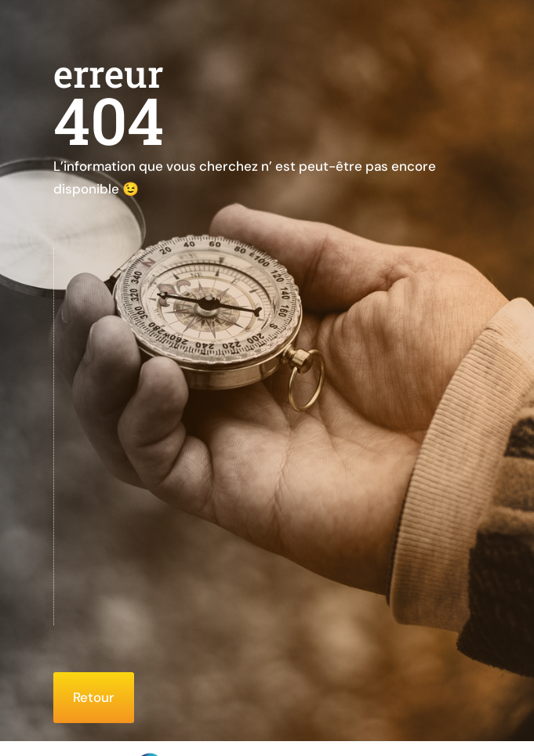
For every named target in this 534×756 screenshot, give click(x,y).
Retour (94, 697)
